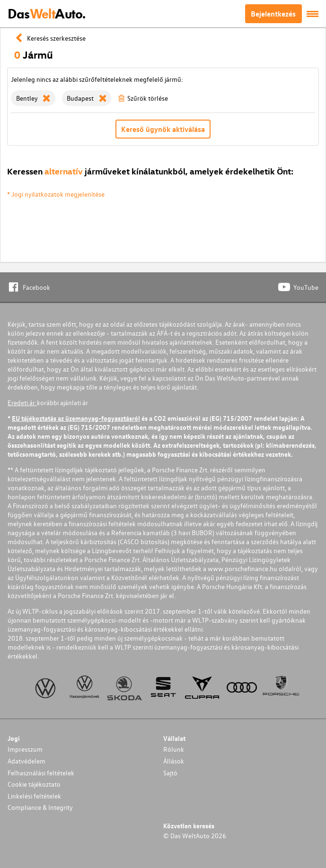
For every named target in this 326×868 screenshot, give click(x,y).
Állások (174, 761)
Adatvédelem (26, 761)
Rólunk (174, 749)
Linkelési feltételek (34, 796)
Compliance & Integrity (40, 807)
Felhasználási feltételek (41, 773)
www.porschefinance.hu (242, 569)
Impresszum (25, 749)
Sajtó (170, 773)
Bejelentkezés (273, 14)
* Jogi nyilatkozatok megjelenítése (56, 194)
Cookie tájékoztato (34, 784)
